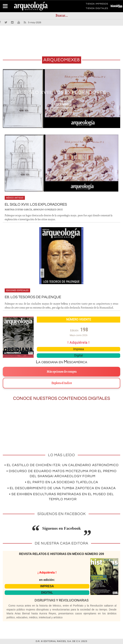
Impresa (79, 349)
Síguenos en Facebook (62, 528)
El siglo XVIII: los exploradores (62, 92)
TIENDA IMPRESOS (97, 4)
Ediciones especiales (17, 290)
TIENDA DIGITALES (97, 9)
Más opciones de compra (62, 372)
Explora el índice (62, 383)
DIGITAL (47, 593)
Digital (79, 355)
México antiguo (15, 198)
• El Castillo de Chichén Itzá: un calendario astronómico (62, 465)
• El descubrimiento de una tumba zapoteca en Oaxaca (62, 488)
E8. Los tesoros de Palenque (33, 297)
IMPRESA (47, 586)
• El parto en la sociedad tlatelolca (62, 482)
